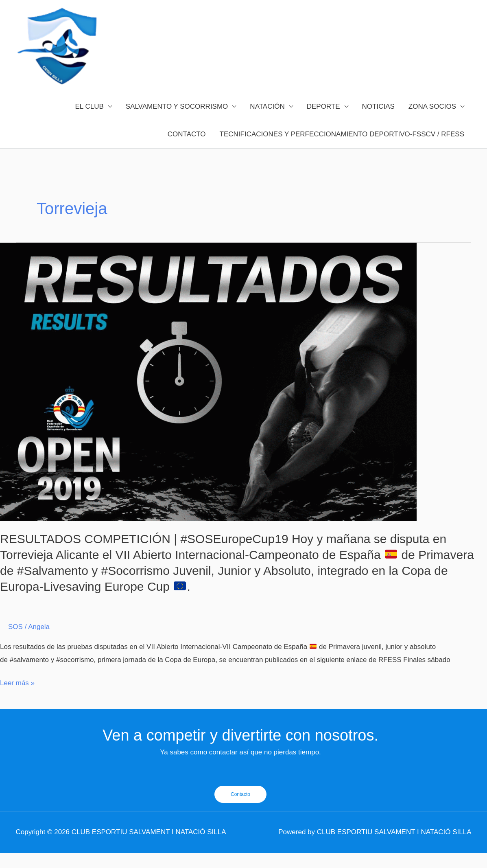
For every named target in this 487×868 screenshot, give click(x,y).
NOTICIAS (378, 122)
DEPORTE (323, 122)
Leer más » (17, 698)
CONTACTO (187, 149)
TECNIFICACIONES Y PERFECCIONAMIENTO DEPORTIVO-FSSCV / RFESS (342, 149)
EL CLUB (90, 122)
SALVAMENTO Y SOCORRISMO (177, 122)
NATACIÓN (267, 122)
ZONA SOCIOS (432, 122)
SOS (15, 642)
